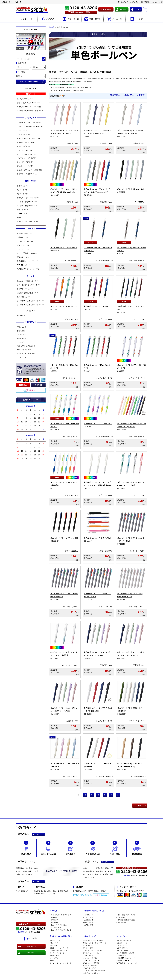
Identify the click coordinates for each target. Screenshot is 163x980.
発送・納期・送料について (26, 346)
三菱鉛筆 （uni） (23, 237)
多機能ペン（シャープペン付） (28, 198)
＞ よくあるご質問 (55, 928)
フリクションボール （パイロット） (30, 126)
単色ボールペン (23, 186)
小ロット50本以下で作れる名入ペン (30, 301)
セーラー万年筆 (64, 91)
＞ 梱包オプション (89, 923)
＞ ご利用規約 (120, 917)
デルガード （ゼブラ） (25, 166)
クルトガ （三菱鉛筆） (25, 162)
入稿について (21, 327)
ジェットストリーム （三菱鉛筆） (29, 122)
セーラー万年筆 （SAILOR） (28, 253)
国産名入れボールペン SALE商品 (29, 107)
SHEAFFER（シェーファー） (28, 261)
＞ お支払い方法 (88, 925)
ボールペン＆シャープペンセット (29, 221)
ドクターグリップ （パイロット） (29, 138)
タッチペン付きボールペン (27, 206)
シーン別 (136, 19)
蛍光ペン (20, 218)
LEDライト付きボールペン (27, 202)
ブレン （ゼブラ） (24, 134)
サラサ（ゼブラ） (23, 130)
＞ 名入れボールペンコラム (58, 925)
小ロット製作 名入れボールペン (29, 285)
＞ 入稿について (88, 920)
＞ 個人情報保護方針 (122, 923)
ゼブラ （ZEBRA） (24, 245)
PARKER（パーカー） (25, 265)
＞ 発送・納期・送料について (125, 915)
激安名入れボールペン (25, 99)
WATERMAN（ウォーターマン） (29, 269)
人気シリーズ (71, 19)
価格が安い (129, 95)
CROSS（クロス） (24, 257)
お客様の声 (135, 2)
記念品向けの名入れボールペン (28, 293)
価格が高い (115, 95)
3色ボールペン (22, 194)
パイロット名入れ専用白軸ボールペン (31, 111)
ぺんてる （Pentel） (24, 249)
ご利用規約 (21, 331)
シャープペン (22, 214)
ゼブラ (89, 88)
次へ (140, 806)
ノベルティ (21, 315)
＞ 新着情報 (53, 917)
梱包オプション (22, 338)
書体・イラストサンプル (25, 350)
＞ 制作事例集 (54, 923)
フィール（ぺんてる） (25, 150)
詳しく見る (36, 835)
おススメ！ (48, 19)
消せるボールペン (23, 210)
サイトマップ (21, 357)
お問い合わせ (108, 9)
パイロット (80, 88)
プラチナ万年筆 (77, 91)
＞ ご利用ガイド (88, 915)
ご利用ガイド (123, 2)
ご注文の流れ (21, 335)
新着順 (142, 95)
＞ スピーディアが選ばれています (60, 915)
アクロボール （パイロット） (28, 142)
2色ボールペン (22, 190)
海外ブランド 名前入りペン (27, 174)
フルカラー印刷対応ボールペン (28, 281)
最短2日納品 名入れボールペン (28, 103)
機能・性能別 (92, 19)
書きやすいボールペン (25, 289)
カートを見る (31, 939)
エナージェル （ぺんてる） (27, 154)
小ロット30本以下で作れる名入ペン (30, 305)
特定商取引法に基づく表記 (26, 354)
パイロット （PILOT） (25, 241)
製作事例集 (145, 2)
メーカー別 (114, 19)
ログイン (138, 9)
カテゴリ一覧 (27, 19)
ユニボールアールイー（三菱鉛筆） (30, 170)
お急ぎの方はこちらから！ (31, 924)
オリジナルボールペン (25, 233)
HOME (52, 27)
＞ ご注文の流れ (88, 917)
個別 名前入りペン (24, 297)
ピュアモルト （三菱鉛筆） (27, 158)
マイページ (123, 9)
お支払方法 (21, 342)
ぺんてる (54, 91)
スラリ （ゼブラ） (24, 146)
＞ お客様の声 (54, 920)
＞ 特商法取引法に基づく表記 (125, 920)
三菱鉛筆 (71, 88)
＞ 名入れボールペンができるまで (60, 930)
